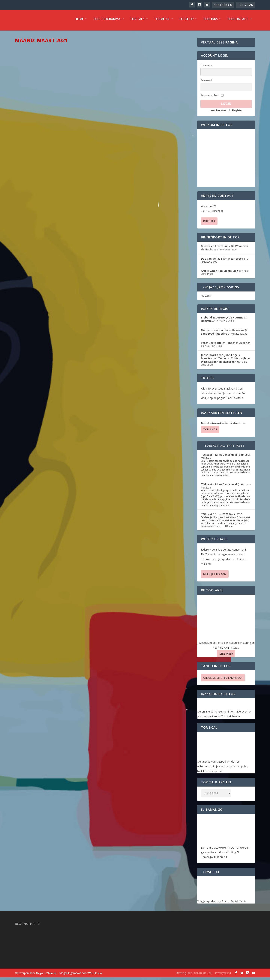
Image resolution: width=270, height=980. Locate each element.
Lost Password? (220, 113)
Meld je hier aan (215, 577)
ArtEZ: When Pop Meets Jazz (219, 273)
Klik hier (209, 224)
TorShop (186, 22)
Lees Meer (226, 656)
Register (237, 113)
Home (79, 22)
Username (207, 68)
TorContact (238, 22)
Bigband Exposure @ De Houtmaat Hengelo (224, 322)
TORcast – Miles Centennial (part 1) (224, 487)
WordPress (95, 976)
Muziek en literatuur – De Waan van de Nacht (225, 250)
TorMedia (162, 22)
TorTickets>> (235, 400)
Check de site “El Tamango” (223, 680)
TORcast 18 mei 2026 (215, 517)
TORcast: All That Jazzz (225, 448)
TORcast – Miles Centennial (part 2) (224, 457)
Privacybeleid (223, 975)
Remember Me (209, 98)
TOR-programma (107, 22)
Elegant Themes (46, 976)
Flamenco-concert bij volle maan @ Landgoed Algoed (224, 335)
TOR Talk (137, 22)
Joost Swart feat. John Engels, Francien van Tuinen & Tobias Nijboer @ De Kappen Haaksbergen (226, 361)
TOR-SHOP (210, 432)
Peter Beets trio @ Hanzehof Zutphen (226, 345)
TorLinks (210, 22)
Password (206, 83)
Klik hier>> (234, 719)
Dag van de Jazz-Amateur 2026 (221, 261)
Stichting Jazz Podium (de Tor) (194, 975)
